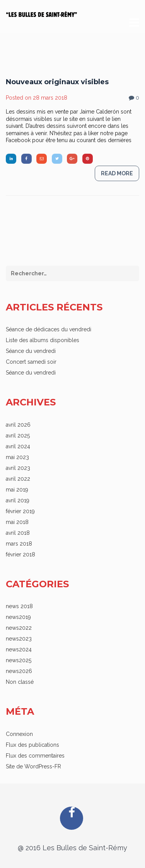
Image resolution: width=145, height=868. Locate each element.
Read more (117, 180)
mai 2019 (17, 490)
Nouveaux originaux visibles (57, 88)
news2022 (19, 628)
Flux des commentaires (35, 756)
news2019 (18, 617)
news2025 (19, 660)
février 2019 (20, 511)
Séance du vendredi (31, 351)
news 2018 (19, 606)
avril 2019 (18, 500)
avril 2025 (18, 436)
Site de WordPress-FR (33, 766)
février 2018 (20, 554)
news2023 (19, 639)
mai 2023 (17, 457)
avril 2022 (18, 479)
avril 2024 (18, 446)
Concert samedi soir (31, 362)
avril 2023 (18, 468)
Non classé (20, 682)
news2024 (19, 649)
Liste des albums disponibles (43, 340)
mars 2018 (19, 544)
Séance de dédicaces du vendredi (49, 329)
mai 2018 (17, 522)
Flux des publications (32, 745)
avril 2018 (18, 533)
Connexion (19, 734)
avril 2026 (18, 425)
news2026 (19, 671)
